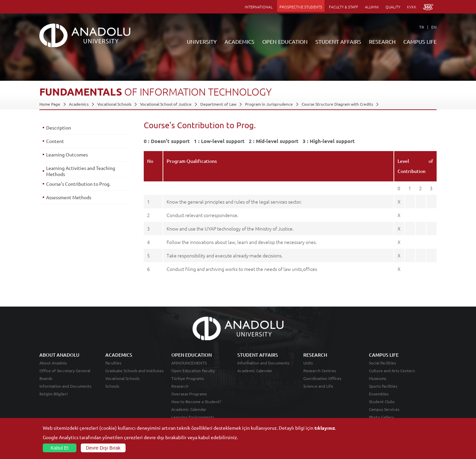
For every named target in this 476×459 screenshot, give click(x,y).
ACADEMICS (240, 41)
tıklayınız (325, 428)
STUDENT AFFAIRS (338, 41)
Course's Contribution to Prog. (78, 184)
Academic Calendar (189, 409)
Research (180, 386)
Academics (79, 104)
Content (55, 141)
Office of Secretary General (65, 370)
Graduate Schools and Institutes (134, 370)
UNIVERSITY (202, 41)
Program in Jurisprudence (269, 104)
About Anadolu (53, 363)
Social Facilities (382, 363)
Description (59, 128)
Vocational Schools (114, 104)
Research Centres (320, 370)
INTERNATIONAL (259, 7)
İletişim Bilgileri (54, 394)
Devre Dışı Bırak (103, 448)
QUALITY (393, 7)
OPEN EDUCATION (285, 41)
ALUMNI (372, 7)
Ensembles (379, 394)
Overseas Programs (189, 394)
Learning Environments (193, 417)
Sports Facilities (383, 386)
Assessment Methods (69, 197)
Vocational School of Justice (166, 104)
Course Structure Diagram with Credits (337, 104)
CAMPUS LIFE (420, 41)
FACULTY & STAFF (344, 7)
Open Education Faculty (193, 370)
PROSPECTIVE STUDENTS (301, 7)
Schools (112, 386)
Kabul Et (60, 448)
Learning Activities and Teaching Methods (81, 171)
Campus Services (384, 409)
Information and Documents (65, 386)
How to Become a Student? (196, 401)
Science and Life (318, 386)
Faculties (113, 363)
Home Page (50, 104)
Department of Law (218, 104)
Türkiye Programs (188, 378)
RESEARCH (382, 41)
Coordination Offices (322, 378)
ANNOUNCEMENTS (189, 363)
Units (308, 363)
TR (422, 27)
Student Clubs (382, 401)
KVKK (412, 7)
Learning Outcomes (67, 154)
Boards (46, 378)
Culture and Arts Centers (392, 370)
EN (434, 27)
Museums (378, 378)
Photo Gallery (381, 417)
